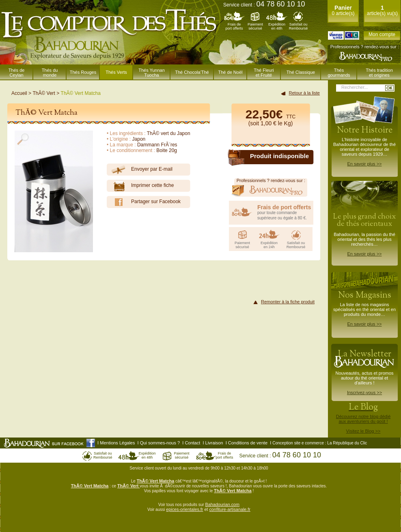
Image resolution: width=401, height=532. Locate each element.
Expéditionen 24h (269, 245)
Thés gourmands (339, 73)
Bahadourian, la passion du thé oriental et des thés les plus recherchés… (364, 234)
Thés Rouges (83, 72)
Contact (192, 443)
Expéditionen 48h (277, 26)
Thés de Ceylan (17, 73)
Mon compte (382, 34)
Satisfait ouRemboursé (299, 26)
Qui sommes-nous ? (160, 443)
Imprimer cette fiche (140, 186)
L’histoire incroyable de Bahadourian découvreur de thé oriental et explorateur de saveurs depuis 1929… (364, 145)
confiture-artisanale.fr (230, 509)
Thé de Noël (231, 72)
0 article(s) (343, 10)
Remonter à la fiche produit (288, 302)
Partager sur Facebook (144, 202)
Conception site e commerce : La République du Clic (320, 443)
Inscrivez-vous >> (364, 393)
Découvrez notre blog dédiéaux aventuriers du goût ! (363, 419)
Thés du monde (50, 73)
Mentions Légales (117, 443)
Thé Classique (301, 72)
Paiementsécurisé (255, 26)
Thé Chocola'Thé (192, 72)
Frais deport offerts (234, 26)
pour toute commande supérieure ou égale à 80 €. (285, 212)
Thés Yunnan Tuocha (152, 73)
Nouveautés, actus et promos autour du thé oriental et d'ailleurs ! (364, 371)
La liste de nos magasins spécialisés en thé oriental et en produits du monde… (364, 308)
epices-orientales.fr (184, 509)
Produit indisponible (279, 156)
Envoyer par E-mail (140, 169)
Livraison (214, 443)
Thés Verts (116, 72)
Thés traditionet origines (379, 73)
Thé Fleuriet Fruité (264, 73)
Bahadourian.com (222, 504)
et (206, 509)
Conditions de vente (248, 443)
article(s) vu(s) (382, 10)
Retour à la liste (304, 93)
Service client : (264, 5)
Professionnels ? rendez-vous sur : (365, 47)
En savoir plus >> (365, 164)
